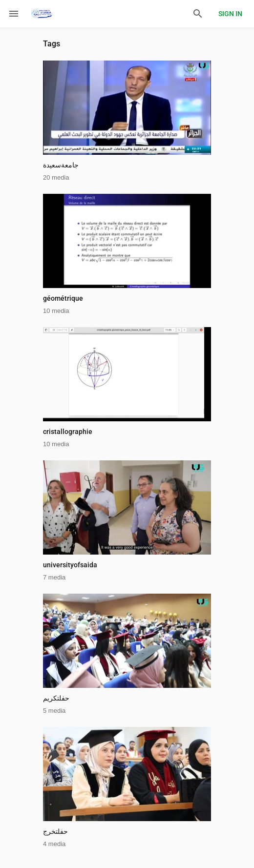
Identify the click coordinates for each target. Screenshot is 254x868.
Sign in (230, 14)
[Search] (198, 14)
